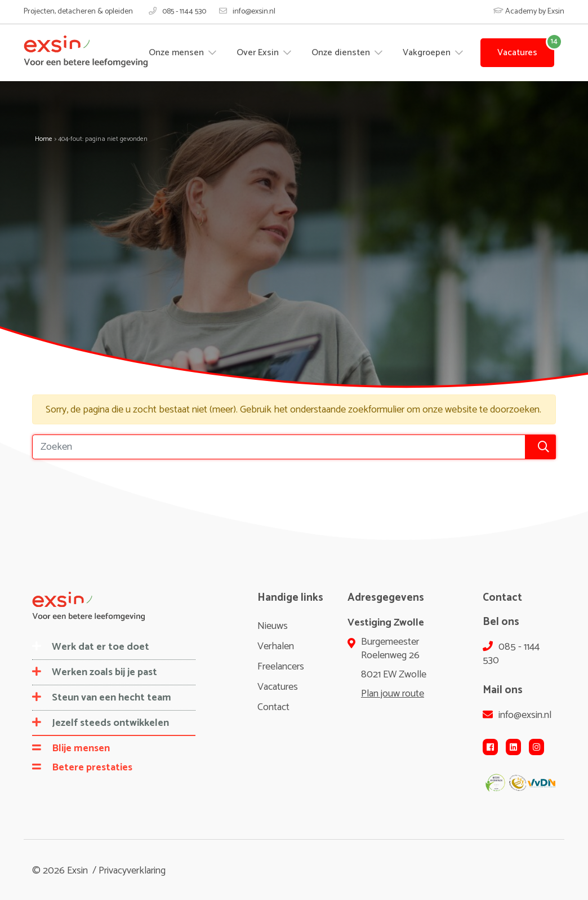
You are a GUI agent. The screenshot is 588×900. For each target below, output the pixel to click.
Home (44, 139)
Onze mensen (177, 53)
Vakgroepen (428, 53)
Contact (273, 707)
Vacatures (517, 53)
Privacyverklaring (132, 871)
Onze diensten (342, 53)
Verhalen (276, 646)
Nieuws (273, 626)
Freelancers (281, 667)
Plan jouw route (393, 694)
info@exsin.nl (247, 12)
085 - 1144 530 (177, 12)
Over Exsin (259, 53)
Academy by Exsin (529, 12)
